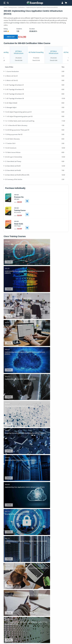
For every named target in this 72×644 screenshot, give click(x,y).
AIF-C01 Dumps (36, 606)
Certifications (21, 7)
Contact (36, 562)
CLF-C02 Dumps (36, 624)
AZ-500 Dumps (36, 626)
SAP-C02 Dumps (36, 602)
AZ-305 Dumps (36, 604)
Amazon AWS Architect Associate (36, 579)
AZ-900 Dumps (36, 616)
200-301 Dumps (36, 594)
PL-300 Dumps (36, 614)
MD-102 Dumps (36, 620)
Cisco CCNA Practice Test (36, 575)
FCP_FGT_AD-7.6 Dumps (36, 630)
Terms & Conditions (36, 638)
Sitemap (36, 556)
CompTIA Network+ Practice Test (36, 569)
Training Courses (13, 7)
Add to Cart (12, 37)
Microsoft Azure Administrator (36, 573)
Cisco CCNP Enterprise (36, 577)
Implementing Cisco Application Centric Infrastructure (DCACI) (42, 7)
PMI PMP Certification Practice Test (36, 581)
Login (36, 550)
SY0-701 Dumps (36, 590)
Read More (58, 488)
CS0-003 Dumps (36, 622)
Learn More (36, 533)
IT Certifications (36, 552)
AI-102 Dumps (36, 608)
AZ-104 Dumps (36, 592)
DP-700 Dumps (36, 600)
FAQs (36, 558)
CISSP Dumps (36, 628)
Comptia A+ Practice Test (36, 571)
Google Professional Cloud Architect (36, 583)
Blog (36, 560)
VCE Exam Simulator (32, 507)
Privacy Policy (36, 634)
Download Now (30, 467)
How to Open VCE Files (36, 504)
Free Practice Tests (36, 554)
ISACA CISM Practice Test (36, 585)
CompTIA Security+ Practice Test (36, 567)
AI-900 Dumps (36, 598)
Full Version (36, 537)
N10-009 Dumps (36, 612)
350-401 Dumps (36, 618)
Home (5, 7)
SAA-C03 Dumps (36, 596)
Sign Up (36, 528)
